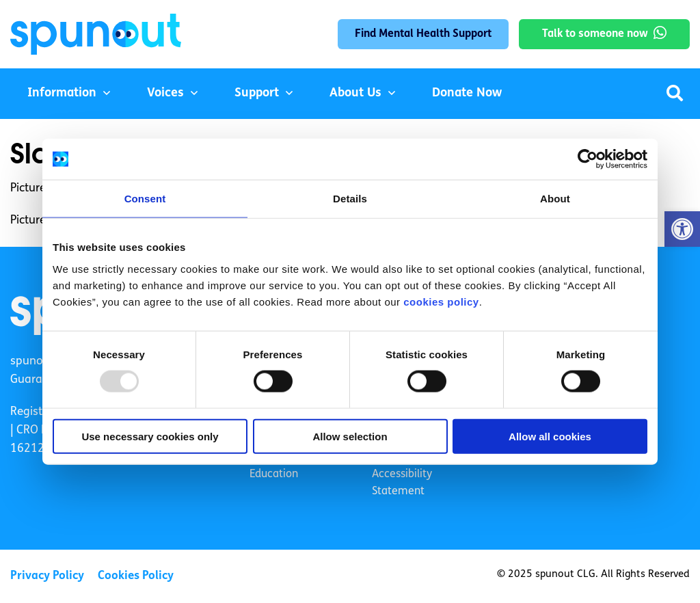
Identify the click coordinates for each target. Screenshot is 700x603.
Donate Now (467, 93)
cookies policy (441, 301)
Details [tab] (350, 199)
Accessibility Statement (402, 483)
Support (257, 93)
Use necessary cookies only (150, 436)
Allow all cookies (550, 436)
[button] (682, 229)
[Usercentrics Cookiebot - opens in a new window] (588, 159)
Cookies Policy (136, 576)
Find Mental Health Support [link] (423, 34)
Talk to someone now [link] (595, 34)
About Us (355, 93)
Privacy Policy (47, 576)
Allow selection (350, 436)
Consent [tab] (145, 199)
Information (62, 93)
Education (274, 474)
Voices (165, 93)
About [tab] (555, 199)
